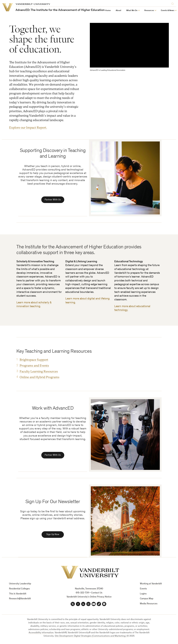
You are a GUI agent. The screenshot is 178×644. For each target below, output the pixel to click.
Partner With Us (53, 200)
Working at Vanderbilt (151, 585)
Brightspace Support (34, 360)
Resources (149, 11)
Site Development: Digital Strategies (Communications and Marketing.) (91, 637)
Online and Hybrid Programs (39, 378)
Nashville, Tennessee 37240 (89, 590)
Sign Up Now (53, 536)
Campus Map (147, 600)
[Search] (173, 4)
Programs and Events (34, 366)
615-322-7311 (82, 594)
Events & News (168, 11)
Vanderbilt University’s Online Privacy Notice (89, 598)
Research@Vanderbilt (20, 600)
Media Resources (149, 605)
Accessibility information (41, 634)
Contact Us (97, 594)
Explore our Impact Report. (28, 128)
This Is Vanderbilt (18, 595)
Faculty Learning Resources (39, 372)
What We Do (132, 11)
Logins (143, 595)
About (118, 11)
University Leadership (20, 585)
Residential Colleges (19, 590)
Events (143, 590)
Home (108, 11)
